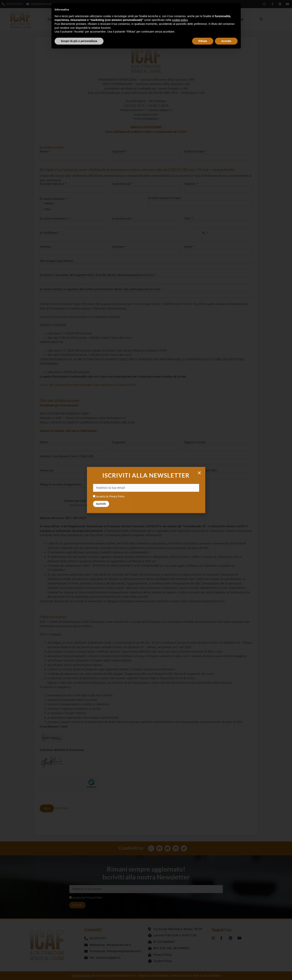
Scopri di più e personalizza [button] (79, 41)
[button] (199, 473)
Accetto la (101, 496)
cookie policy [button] (180, 20)
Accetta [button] (226, 41)
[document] (146, 490)
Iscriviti (101, 504)
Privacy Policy (117, 496)
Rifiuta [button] (203, 41)
